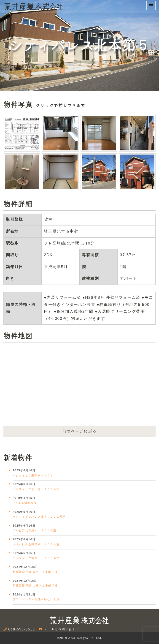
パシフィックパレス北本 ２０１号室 (39, 517)
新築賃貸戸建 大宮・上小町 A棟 (35, 586)
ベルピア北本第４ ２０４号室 (35, 530)
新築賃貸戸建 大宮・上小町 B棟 (35, 572)
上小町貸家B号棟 (25, 503)
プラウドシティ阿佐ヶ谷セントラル (38, 599)
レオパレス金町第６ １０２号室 (36, 544)
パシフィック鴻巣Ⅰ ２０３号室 (36, 558)
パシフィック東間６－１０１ (33, 476)
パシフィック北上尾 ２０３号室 (36, 489)
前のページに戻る (80, 431)
